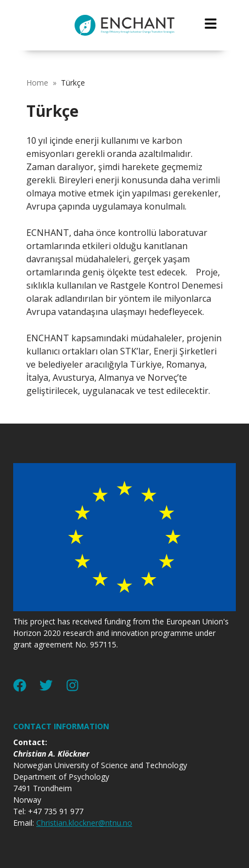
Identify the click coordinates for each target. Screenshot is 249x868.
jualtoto (242, 6)
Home (37, 83)
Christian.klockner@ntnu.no (84, 823)
